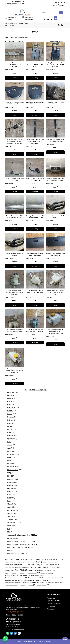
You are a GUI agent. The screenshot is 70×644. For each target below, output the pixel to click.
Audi (9, 395)
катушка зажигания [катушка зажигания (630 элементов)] (28, 580)
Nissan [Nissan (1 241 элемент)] (10, 570)
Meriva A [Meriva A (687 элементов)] (42, 567)
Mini (9, 476)
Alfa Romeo (11, 392)
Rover (9, 495)
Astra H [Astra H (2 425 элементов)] (19, 560)
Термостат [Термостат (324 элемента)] (46, 578)
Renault (10, 492)
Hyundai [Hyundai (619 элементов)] (45, 565)
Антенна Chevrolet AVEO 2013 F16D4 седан (14, 179)
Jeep (9, 448)
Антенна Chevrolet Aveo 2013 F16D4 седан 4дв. (35, 179)
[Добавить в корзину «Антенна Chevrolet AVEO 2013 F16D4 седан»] (15, 192)
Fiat (9, 426)
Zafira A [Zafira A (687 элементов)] (51, 573)
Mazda (10, 464)
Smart (9, 507)
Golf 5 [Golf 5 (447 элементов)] (27, 565)
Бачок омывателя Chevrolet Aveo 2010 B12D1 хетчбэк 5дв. (35, 292)
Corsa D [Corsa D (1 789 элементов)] (37, 562)
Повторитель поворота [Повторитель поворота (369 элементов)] (35, 578)
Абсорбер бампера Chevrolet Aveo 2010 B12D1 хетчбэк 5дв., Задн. (15, 65)
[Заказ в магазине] (57, 41)
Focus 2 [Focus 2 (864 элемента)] (9, 565)
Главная (8, 38)
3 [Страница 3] (26, 390)
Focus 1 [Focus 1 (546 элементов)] (54, 562)
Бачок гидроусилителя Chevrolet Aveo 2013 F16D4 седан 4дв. (15, 292)
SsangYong (11, 510)
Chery (9, 405)
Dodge (10, 423)
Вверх (65, 639)
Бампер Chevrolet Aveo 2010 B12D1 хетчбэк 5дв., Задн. (15, 217)
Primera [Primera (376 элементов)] (40, 571)
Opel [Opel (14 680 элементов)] (21, 570)
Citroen (10, 414)
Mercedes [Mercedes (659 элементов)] (26, 567)
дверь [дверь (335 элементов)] (8, 580)
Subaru (10, 513)
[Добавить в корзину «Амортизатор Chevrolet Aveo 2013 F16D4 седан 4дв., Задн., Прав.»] (35, 154)
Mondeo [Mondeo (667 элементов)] (56, 567)
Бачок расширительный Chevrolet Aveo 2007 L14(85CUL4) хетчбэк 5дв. (56, 332)
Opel (9, 485)
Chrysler (10, 411)
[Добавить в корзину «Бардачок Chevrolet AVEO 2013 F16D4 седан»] (35, 266)
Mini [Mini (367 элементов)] (49, 567)
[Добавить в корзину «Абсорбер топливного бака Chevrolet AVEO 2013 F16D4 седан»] (35, 78)
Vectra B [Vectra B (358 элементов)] (16, 573)
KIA (9, 451)
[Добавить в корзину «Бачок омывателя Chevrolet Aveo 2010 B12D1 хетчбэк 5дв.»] (35, 305)
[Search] (61, 13)
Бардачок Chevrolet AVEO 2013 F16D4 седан (35, 254)
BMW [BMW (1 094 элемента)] (53, 560)
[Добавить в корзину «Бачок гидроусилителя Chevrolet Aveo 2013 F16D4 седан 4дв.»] (15, 305)
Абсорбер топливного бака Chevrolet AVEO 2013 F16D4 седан (35, 65)
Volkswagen (11, 523)
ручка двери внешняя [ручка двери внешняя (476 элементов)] (55, 583)
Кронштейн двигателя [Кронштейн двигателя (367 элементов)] (38, 575)
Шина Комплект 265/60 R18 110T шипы (21, 544)
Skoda (10, 504)
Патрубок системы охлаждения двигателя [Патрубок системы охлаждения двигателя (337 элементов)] (16, 578)
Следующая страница (39, 390)
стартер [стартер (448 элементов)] (25, 585)
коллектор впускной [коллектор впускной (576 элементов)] (43, 580)
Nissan (10, 482)
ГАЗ (9, 532)
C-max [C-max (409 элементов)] (61, 560)
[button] (5, 639)
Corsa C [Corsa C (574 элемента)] (27, 562)
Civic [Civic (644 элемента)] (19, 562)
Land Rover (11, 454)
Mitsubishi (11, 479)
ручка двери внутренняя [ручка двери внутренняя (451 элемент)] (13, 585)
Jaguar (10, 445)
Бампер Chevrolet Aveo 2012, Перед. (55, 217)
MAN (9, 460)
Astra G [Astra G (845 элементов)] (9, 560)
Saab (9, 498)
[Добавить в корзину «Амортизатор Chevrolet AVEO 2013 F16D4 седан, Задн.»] (56, 152)
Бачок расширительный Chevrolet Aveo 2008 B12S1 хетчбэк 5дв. (15, 371)
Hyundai (10, 439)
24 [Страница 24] (30, 390)
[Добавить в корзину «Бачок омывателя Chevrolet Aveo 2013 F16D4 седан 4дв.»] (35, 343)
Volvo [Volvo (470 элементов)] (44, 573)
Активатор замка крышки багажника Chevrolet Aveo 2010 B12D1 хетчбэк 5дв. (15, 141)
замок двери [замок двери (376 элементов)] (16, 580)
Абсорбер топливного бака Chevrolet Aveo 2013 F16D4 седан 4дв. (55, 65)
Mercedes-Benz (13, 470)
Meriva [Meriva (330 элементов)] (34, 567)
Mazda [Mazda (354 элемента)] (18, 567)
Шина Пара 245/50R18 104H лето (19, 547)
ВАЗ (9, 529)
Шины (9, 551)
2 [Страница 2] (25, 390)
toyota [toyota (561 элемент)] (8, 573)
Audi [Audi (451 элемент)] (38, 560)
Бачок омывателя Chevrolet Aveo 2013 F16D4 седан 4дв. (35, 331)
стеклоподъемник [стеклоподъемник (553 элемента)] (43, 585)
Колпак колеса (12, 538)
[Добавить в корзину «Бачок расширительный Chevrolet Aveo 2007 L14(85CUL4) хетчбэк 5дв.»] (56, 344)
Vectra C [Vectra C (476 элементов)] (23, 573)
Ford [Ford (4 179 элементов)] (19, 565)
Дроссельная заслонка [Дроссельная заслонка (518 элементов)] (23, 575)
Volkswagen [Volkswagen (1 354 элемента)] (34, 573)
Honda (10, 436)
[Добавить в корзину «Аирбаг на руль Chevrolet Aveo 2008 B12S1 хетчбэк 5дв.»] (15, 115)
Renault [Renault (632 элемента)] (48, 571)
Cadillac (10, 401)
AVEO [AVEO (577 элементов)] (45, 560)
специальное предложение (29, 18)
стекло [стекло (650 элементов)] (32, 585)
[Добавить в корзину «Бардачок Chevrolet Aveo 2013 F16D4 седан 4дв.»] (56, 266)
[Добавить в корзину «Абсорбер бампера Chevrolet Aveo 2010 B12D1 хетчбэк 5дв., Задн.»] (15, 78)
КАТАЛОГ (14, 38)
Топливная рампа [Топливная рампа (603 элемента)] (57, 578)
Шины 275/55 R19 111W (16, 554)
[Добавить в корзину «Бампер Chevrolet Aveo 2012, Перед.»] (56, 229)
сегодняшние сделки (12, 18)
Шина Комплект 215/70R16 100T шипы (21, 541)
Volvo (9, 526)
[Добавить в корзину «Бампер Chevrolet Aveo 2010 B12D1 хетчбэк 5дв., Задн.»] (15, 229)
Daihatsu (10, 420)
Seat (9, 501)
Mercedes (11, 467)
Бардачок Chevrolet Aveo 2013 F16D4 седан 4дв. (55, 254)
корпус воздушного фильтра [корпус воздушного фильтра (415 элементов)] (14, 583)
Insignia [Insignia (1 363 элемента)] (54, 565)
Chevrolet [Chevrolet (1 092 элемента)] (10, 562)
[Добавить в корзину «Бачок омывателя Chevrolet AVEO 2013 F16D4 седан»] (15, 343)
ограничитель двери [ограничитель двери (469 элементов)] (29, 583)
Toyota (10, 520)
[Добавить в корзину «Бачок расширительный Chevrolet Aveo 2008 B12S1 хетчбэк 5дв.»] (15, 384)
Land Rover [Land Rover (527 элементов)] (10, 567)
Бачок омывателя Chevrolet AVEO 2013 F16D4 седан (15, 331)
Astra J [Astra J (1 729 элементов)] (30, 560)
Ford (9, 429)
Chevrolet (11, 408)
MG (9, 473)
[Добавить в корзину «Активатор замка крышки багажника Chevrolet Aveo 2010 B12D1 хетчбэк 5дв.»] (15, 154)
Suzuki (10, 516)
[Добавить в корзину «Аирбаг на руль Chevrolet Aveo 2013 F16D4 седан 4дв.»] (35, 115)
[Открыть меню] (35, 25)
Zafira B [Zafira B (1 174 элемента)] (10, 575)
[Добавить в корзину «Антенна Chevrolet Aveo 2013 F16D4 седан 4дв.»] (35, 192)
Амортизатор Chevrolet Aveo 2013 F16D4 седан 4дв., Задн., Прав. (35, 141)
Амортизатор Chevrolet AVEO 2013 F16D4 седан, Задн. (55, 140)
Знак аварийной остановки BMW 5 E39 (21, 535)
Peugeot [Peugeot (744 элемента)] (32, 570)
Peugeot (10, 488)
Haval (9, 433)
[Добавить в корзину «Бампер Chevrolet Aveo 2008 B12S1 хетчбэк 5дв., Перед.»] (56, 192)
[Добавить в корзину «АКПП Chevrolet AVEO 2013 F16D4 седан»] (56, 115)
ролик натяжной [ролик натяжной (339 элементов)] (42, 583)
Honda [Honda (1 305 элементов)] (35, 565)
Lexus (9, 457)
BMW (9, 398)
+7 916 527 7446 (47, 19)
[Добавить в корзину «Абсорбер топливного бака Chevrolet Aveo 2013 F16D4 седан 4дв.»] (56, 78)
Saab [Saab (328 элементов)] (55, 571)
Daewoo (10, 417)
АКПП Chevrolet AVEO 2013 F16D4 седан (55, 103)
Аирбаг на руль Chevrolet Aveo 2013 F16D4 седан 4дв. (35, 103)
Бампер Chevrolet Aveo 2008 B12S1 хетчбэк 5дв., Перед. (55, 179)
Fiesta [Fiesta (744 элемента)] (46, 562)
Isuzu (9, 442)
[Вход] (59, 25)
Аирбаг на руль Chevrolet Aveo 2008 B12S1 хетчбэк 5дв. (15, 103)
